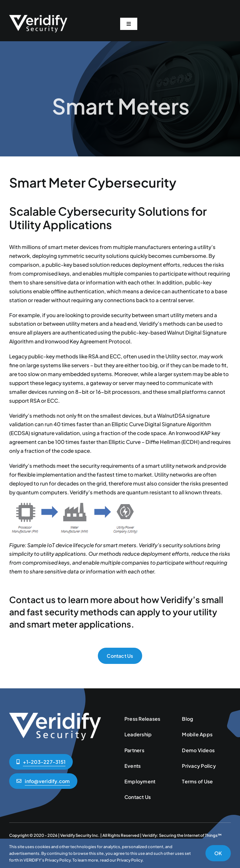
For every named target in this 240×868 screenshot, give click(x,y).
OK (218, 853)
